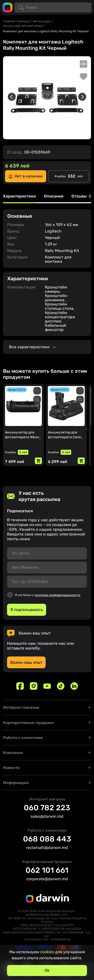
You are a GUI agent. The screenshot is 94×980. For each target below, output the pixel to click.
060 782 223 (47, 808)
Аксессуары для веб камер (23, 26)
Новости (11, 768)
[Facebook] (20, 686)
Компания (13, 753)
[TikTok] (61, 686)
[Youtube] (47, 686)
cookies (47, 952)
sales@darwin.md (47, 816)
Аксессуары (42, 21)
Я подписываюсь (27, 610)
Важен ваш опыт (26, 662)
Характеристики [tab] (19, 196)
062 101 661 (47, 870)
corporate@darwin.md (47, 879)
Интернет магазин (21, 707)
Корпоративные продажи (28, 723)
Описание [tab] (54, 196)
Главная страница (16, 21)
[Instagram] (34, 686)
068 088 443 (47, 839)
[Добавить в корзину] (38, 461)
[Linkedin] (74, 686)
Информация (16, 783)
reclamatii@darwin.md (47, 848)
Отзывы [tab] (83, 196)
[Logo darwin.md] (8, 7)
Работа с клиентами (23, 738)
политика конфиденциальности (57, 595)
